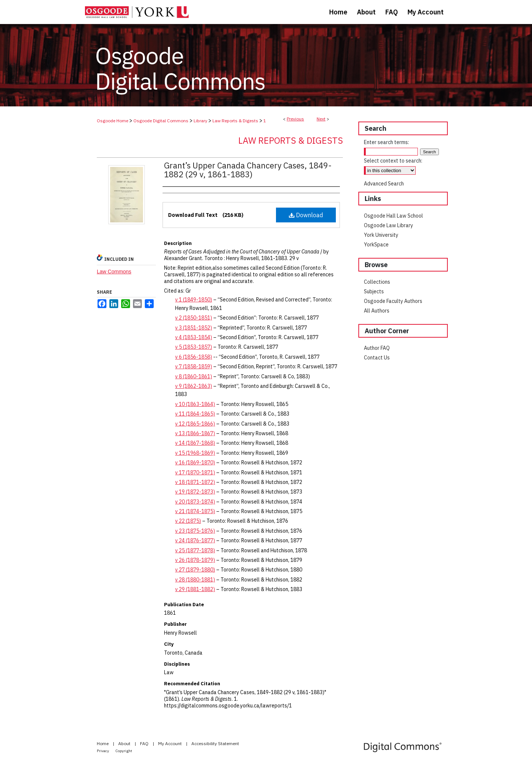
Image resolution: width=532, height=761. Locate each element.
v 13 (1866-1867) (195, 433)
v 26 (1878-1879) (195, 560)
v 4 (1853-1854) (194, 337)
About (125, 743)
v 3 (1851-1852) (194, 328)
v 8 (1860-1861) (194, 376)
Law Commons (114, 272)
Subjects (374, 291)
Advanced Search (384, 184)
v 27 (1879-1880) (195, 570)
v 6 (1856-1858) (194, 357)
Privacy (103, 751)
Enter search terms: (386, 142)
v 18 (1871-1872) (195, 482)
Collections (377, 282)
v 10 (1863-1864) (195, 404)
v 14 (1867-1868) (195, 443)
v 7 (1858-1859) (194, 366)
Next (321, 119)
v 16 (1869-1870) (195, 463)
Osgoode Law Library (388, 225)
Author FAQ (377, 348)
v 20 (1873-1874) (195, 502)
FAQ (145, 743)
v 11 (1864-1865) (195, 414)
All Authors (377, 311)
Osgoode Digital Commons (161, 121)
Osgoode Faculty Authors (393, 301)
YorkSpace (376, 245)
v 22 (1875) (188, 521)
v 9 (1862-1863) (194, 386)
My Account (170, 743)
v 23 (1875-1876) (195, 531)
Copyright (124, 751)
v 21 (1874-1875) (195, 511)
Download (306, 215)
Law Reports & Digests (235, 121)
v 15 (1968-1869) (195, 453)
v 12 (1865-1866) (195, 424)
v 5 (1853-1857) (194, 347)
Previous (295, 119)
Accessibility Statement (215, 743)
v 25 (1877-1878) (195, 550)
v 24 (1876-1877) (195, 540)
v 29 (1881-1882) (195, 589)
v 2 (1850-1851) (194, 318)
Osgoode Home (112, 121)
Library (200, 121)
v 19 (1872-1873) (195, 492)
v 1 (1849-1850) (194, 300)
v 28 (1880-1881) (195, 580)
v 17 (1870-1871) (195, 472)
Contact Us (377, 358)
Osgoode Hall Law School (393, 216)
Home (103, 743)
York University (381, 235)
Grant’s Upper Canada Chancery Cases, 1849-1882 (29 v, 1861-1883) (248, 170)
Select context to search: (393, 161)
